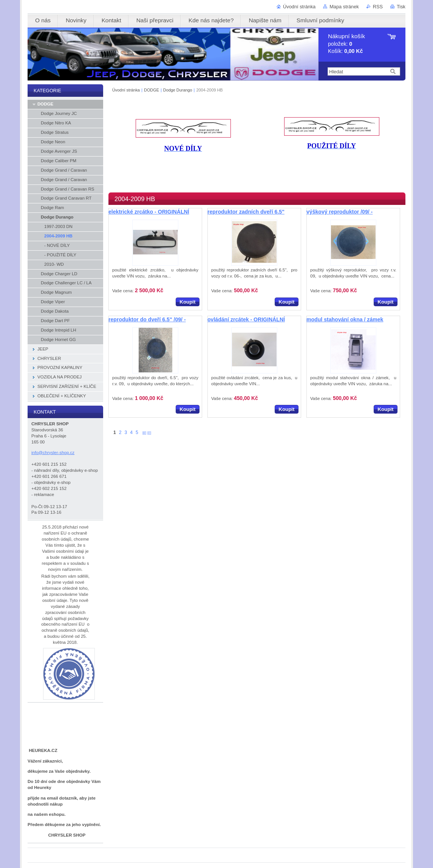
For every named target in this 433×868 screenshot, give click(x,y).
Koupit (187, 302)
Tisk (401, 7)
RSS (378, 7)
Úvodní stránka (299, 7)
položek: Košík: (346, 44)
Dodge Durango (178, 90)
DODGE (152, 90)
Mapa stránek (344, 7)
